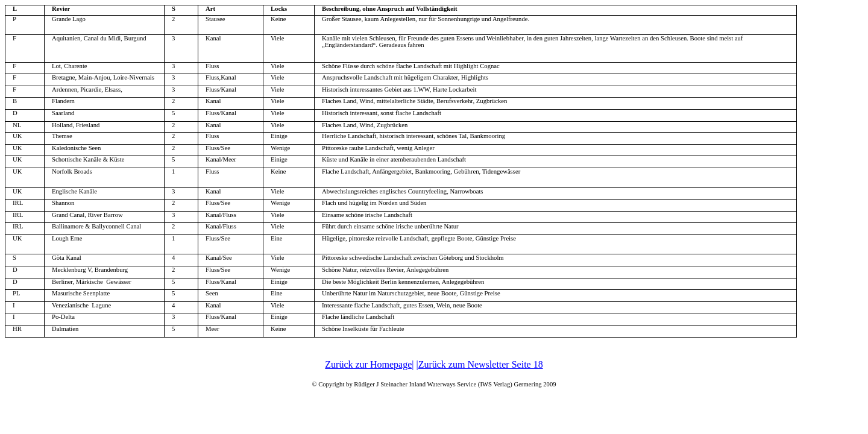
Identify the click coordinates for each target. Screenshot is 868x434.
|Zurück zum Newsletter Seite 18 (479, 364)
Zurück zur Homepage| (369, 364)
